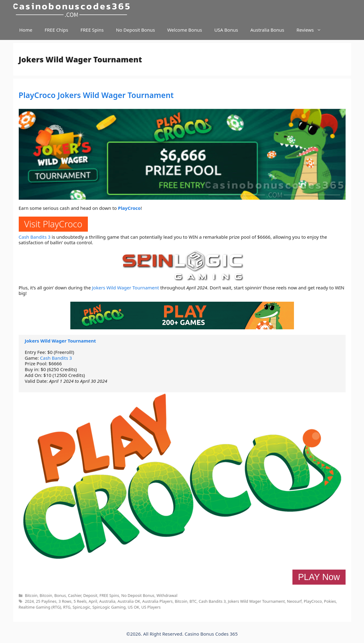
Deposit (90, 595)
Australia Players (157, 601)
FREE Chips (56, 30)
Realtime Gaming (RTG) (40, 607)
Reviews (312, 30)
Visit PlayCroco (53, 224)
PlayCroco (129, 208)
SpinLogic (81, 607)
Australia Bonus (267, 30)
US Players (151, 607)
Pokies (330, 601)
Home (26, 30)
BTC (193, 601)
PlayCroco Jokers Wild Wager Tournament (96, 95)
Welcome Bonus (184, 30)
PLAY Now (319, 577)
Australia (107, 601)
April (93, 601)
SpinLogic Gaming (109, 607)
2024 (29, 601)
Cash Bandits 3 (35, 237)
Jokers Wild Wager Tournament (126, 288)
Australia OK (129, 601)
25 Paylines (46, 601)
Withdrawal (167, 595)
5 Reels (80, 601)
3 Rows (65, 601)
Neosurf (294, 601)
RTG (67, 607)
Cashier (74, 595)
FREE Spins (92, 30)
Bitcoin (31, 595)
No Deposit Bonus (135, 30)
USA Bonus (226, 30)
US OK (134, 607)
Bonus (60, 595)
